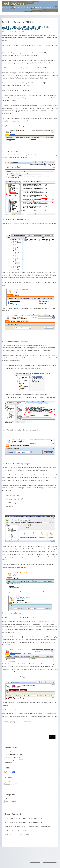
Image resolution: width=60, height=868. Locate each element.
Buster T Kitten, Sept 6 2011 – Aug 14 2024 (15, 755)
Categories (8, 799)
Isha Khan (7, 835)
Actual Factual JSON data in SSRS (17, 831)
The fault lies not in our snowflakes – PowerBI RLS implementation (25, 818)
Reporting (12, 722)
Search (52, 737)
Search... (7, 734)
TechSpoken (13, 3)
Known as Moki (8, 752)
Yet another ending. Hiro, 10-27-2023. (14, 760)
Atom (17, 772)
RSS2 (9, 772)
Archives (7, 781)
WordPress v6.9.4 (36, 862)
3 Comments (21, 31)
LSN (15, 31)
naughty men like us (20, 111)
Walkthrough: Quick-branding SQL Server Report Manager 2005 (25, 28)
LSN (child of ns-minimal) (50, 862)
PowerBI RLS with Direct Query (12, 757)
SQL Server (19, 722)
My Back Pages (8, 763)
